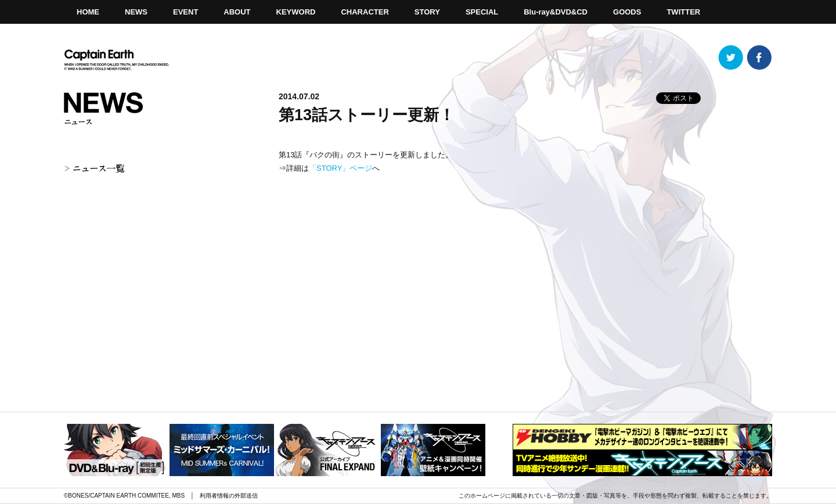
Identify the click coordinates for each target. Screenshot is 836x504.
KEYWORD (296, 12)
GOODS (627, 12)
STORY (427, 12)
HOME (88, 12)
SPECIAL (482, 12)
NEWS (136, 12)
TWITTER (683, 12)
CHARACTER (365, 12)
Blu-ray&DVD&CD (556, 12)
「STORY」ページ (340, 168)
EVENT (185, 12)
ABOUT (237, 12)
